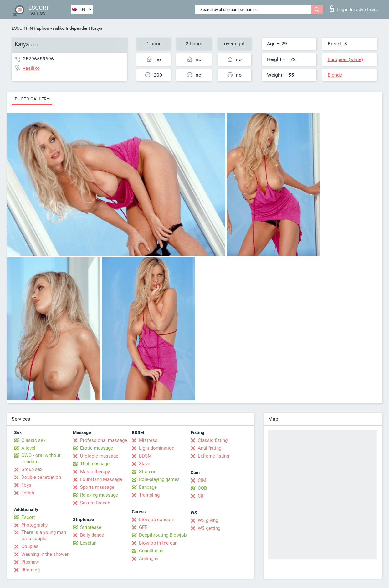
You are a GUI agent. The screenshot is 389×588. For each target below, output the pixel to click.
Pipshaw (30, 562)
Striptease (91, 527)
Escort (28, 517)
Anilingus (149, 559)
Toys (26, 485)
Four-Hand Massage (101, 479)
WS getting (209, 528)
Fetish (28, 493)
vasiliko (57, 28)
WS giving (208, 520)
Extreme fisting (213, 456)
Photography (34, 525)
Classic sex (33, 440)
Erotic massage (97, 448)
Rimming (31, 570)
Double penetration (41, 477)
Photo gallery (32, 99)
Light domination (157, 448)
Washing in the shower (45, 554)
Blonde (335, 75)
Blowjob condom (157, 519)
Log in (354, 8)
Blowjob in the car (158, 543)
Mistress (148, 440)
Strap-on (148, 472)
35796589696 (38, 59)
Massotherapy (95, 472)
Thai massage (95, 464)
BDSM (145, 456)
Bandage (148, 487)
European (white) (345, 59)
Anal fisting (210, 448)
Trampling (149, 495)
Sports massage (97, 487)
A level (28, 448)
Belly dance (92, 535)
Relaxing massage (99, 495)
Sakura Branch (95, 503)
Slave (145, 464)
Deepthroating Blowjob (163, 535)
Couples (30, 546)
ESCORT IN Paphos (30, 28)
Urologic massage (99, 456)
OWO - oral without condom (41, 458)
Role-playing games (159, 479)
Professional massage (104, 440)
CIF (201, 496)
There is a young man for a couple (44, 535)
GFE (143, 527)
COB (202, 488)
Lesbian (88, 543)
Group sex (32, 469)
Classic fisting (213, 440)
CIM (202, 480)
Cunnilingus (151, 551)
